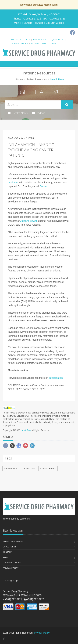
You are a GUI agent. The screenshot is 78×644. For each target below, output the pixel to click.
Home (19, 79)
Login (53, 44)
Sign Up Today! (39, 44)
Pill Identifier (41, 40)
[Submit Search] (67, 105)
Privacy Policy (11, 568)
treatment (13, 182)
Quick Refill (58, 40)
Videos (39, 113)
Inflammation (11, 469)
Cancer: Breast (48, 469)
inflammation (56, 378)
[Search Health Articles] (33, 105)
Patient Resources (37, 79)
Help (27, 40)
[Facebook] (72, 32)
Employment (9, 547)
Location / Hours (19, 44)
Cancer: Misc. (29, 469)
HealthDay (26, 430)
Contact (7, 552)
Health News (18, 113)
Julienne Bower (29, 221)
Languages (16, 40)
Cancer (43, 186)
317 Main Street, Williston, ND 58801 (39, 14)
